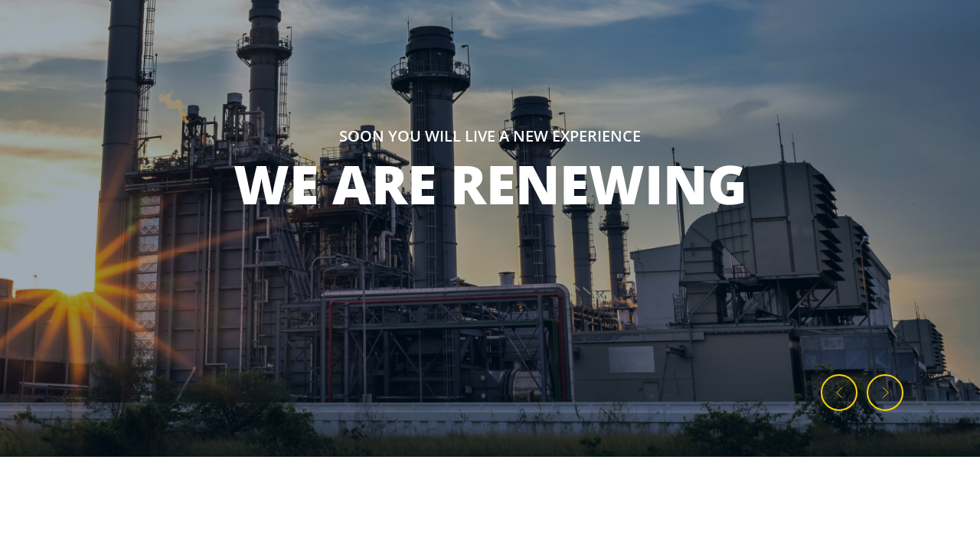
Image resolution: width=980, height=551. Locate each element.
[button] (839, 393)
